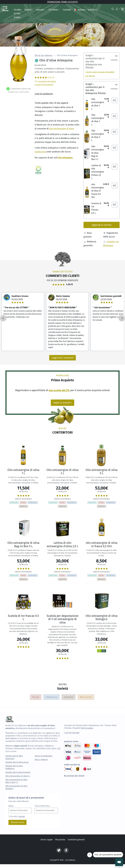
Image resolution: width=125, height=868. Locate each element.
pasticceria (40, 152)
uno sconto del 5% (59, 390)
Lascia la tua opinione (44, 84)
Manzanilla (86, 697)
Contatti (67, 10)
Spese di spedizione (44, 756)
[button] (118, 9)
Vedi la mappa (87, 728)
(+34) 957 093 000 (72, 733)
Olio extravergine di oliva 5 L (18, 776)
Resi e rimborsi (41, 760)
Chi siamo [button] (54, 10)
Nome (11, 806)
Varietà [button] (28, 10)
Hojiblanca (51, 697)
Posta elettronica (42, 806)
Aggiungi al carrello (102, 225)
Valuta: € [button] (93, 10)
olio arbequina (65, 157)
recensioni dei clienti (47, 81)
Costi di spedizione (44, 94)
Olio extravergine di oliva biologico (16, 787)
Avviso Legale (47, 840)
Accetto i (18, 816)
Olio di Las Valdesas (44, 55)
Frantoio (69, 697)
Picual (36, 697)
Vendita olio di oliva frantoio (18, 772)
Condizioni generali (76, 840)
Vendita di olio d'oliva (18, 14)
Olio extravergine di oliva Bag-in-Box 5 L (16, 781)
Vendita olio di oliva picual (17, 762)
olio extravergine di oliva (61, 129)
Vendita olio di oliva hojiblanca (14, 767)
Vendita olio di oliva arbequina (14, 757)
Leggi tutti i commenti (62, 358)
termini (22, 816)
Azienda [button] (40, 10)
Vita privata (60, 840)
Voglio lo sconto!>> (62, 403)
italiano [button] (80, 10)
